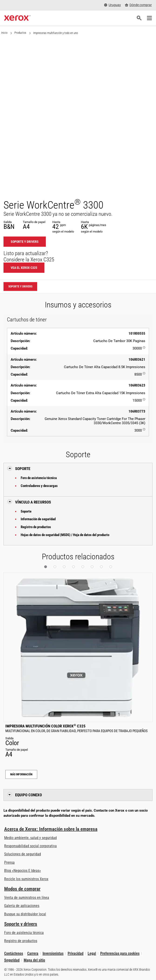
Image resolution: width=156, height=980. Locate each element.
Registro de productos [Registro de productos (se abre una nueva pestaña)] (21, 941)
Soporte (26, 511)
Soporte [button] (23, 469)
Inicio (4, 33)
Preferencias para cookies (120, 953)
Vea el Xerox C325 (24, 268)
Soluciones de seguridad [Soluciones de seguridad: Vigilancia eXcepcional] (23, 854)
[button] (46, 567)
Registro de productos (36, 527)
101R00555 (137, 333)
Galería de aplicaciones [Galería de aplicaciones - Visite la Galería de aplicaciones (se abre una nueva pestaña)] (22, 906)
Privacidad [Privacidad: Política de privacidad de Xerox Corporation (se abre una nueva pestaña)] (76, 953)
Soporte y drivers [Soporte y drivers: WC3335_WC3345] (25, 242)
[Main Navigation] (149, 18)
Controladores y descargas (39, 486)
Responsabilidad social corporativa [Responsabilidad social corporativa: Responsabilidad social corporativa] (30, 846)
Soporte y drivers (21, 924)
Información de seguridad (38, 519)
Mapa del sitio (34, 960)
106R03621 (137, 360)
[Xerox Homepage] (17, 18)
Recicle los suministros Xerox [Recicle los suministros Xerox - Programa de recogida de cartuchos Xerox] (26, 879)
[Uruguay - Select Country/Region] (113, 5)
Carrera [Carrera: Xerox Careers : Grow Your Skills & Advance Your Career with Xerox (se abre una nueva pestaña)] (33, 953)
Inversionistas (53, 953)
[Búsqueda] (139, 18)
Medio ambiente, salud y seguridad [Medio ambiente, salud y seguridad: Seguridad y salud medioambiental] (30, 838)
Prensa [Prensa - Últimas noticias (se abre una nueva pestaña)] (9, 862)
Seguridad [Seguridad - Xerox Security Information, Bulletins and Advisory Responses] (12, 960)
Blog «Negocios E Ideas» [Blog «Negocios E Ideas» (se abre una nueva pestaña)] (23, 871)
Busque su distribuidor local (25, 914)
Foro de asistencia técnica (39, 478)
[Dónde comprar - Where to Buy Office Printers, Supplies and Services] (138, 5)
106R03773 (137, 411)
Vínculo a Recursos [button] (33, 502)
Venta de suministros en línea (27, 898)
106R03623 (137, 385)
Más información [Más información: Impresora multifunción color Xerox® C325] (21, 774)
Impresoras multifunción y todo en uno (56, 33)
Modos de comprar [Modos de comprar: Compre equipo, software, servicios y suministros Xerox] (22, 889)
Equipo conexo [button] (28, 795)
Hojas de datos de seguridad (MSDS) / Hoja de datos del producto (65, 535)
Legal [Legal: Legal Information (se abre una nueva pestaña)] (92, 953)
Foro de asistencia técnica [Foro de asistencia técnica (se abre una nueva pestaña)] (24, 933)
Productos (20, 33)
